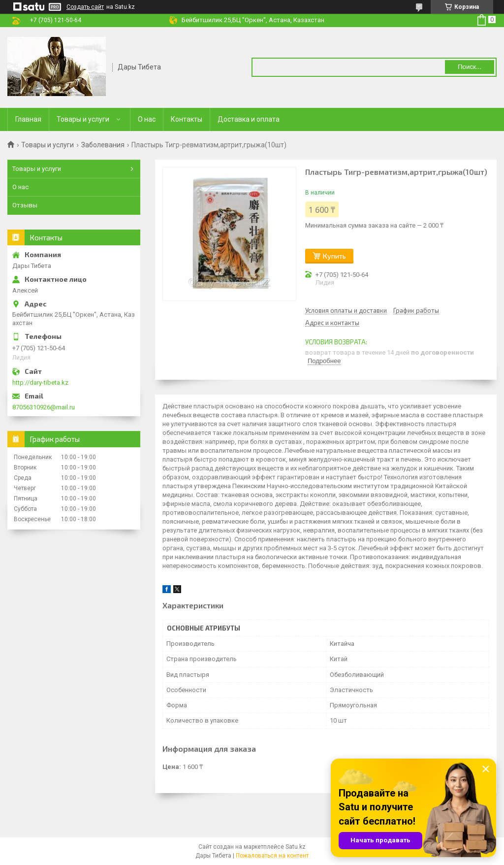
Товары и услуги (83, 119)
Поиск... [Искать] (470, 67)
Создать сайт (85, 7)
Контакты (187, 119)
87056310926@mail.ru (44, 407)
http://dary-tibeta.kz (40, 383)
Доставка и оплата (249, 119)
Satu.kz (296, 847)
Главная (28, 119)
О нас (147, 119)
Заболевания (103, 145)
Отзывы (25, 205)
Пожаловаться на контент (272, 856)
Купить (334, 256)
